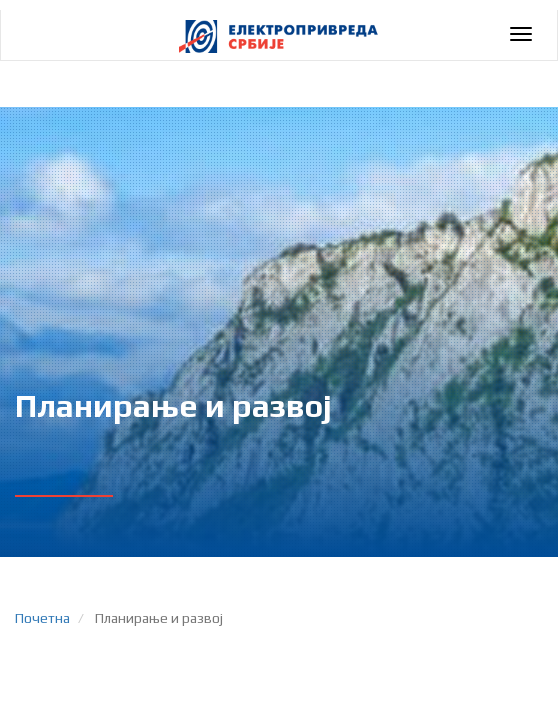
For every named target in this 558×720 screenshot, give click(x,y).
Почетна (42, 618)
